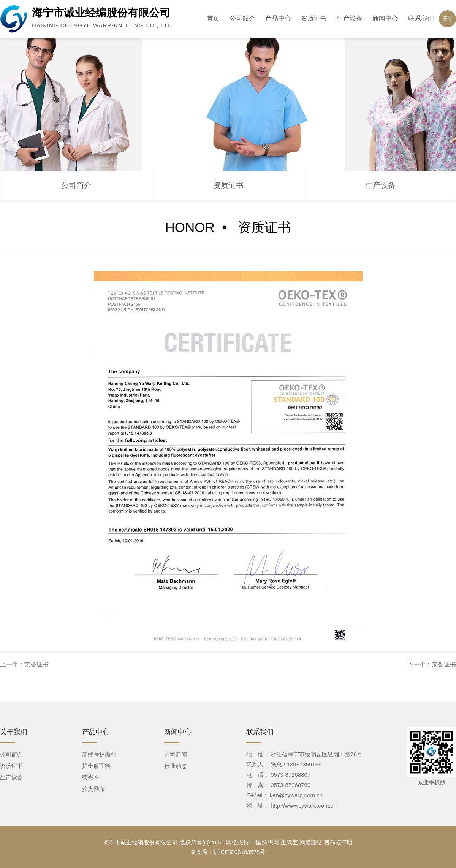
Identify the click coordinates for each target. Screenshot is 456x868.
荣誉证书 (36, 664)
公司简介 (242, 18)
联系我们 (421, 18)
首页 (213, 18)
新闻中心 (385, 18)
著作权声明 (338, 842)
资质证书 (314, 18)
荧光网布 (93, 789)
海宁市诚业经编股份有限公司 (140, 842)
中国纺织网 (265, 842)
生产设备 (350, 18)
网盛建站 (311, 842)
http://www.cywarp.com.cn (303, 805)
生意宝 (289, 842)
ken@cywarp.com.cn (296, 795)
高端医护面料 (99, 755)
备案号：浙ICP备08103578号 (228, 852)
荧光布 (91, 777)
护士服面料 (96, 766)
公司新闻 (176, 755)
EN (447, 19)
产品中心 (278, 18)
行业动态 (176, 766)
